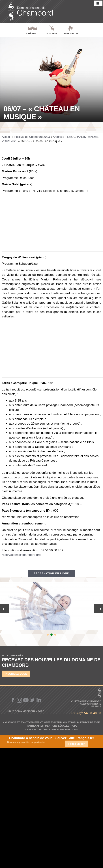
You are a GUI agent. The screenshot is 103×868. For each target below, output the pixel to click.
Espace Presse (90, 722)
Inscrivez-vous (16, 674)
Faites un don (77, 744)
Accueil (7, 137)
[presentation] (5, 609)
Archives (58, 137)
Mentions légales (57, 726)
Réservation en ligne (51, 573)
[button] (48, 635)
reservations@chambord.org (21, 555)
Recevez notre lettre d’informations (52, 729)
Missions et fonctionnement (24, 722)
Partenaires (35, 726)
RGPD (74, 726)
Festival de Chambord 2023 (32, 137)
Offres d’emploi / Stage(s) (61, 722)
